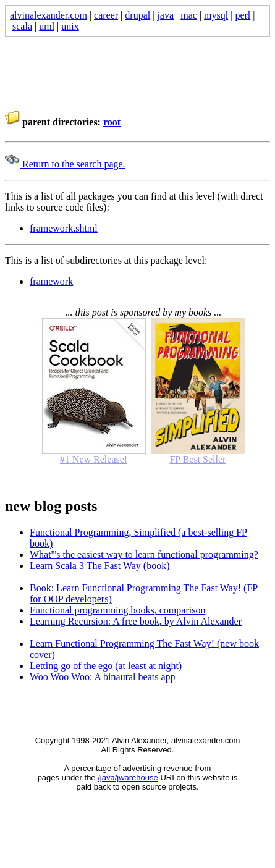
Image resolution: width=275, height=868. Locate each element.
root (112, 122)
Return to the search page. (65, 164)
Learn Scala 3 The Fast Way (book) (100, 566)
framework (51, 281)
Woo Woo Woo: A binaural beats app (103, 677)
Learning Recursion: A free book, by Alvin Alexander (136, 621)
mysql (216, 15)
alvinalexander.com (49, 15)
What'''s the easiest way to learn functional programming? (144, 554)
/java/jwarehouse (128, 777)
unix (70, 26)
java (165, 15)
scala (22, 26)
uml (47, 26)
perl (243, 15)
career (106, 15)
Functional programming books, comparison (117, 610)
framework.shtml (64, 228)
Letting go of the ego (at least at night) (106, 666)
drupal (137, 15)
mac (189, 15)
